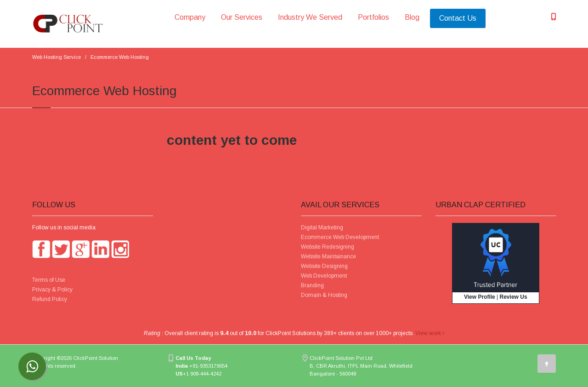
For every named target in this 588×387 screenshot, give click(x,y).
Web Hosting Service (57, 57)
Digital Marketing (322, 228)
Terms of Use (49, 280)
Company (190, 17)
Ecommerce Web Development (340, 237)
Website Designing (324, 266)
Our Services (242, 17)
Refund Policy (50, 299)
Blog (412, 17)
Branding (312, 285)
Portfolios (373, 17)
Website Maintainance (328, 256)
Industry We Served (310, 17)
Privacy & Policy (52, 290)
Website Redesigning (328, 247)
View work (430, 333)
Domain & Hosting (324, 295)
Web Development (324, 276)
